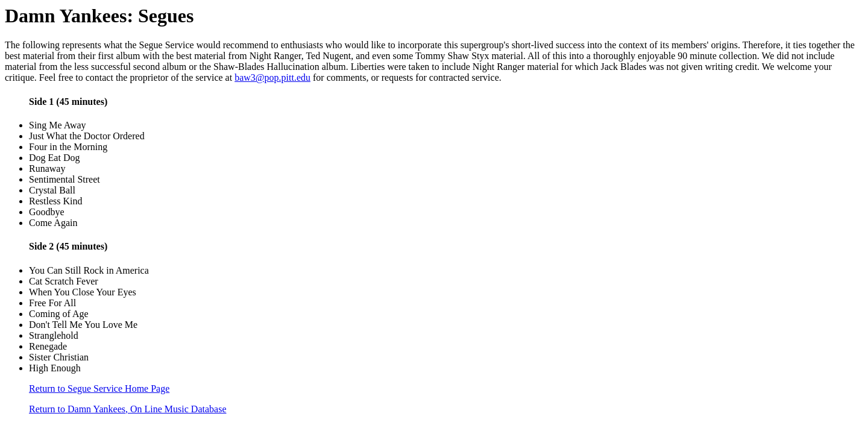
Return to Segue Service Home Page (99, 388)
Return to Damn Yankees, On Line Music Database (128, 409)
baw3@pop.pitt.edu (272, 77)
